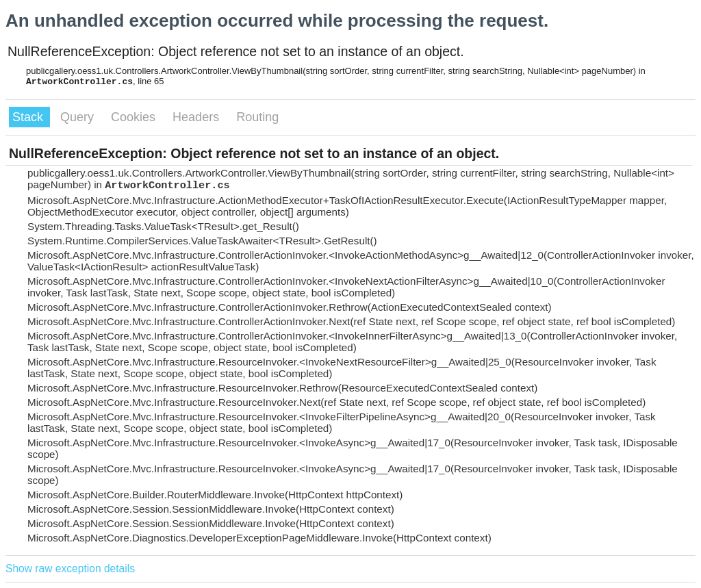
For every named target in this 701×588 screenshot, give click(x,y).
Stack (29, 117)
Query (79, 117)
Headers (197, 117)
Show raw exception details (70, 568)
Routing (257, 117)
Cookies (135, 117)
